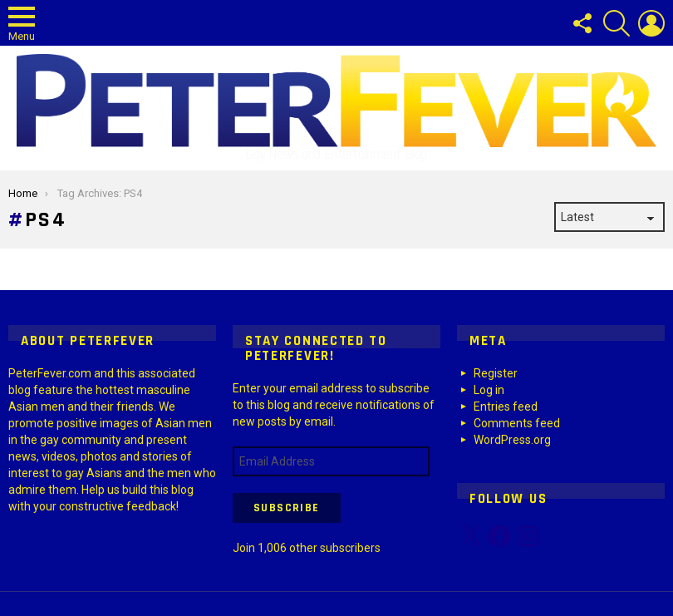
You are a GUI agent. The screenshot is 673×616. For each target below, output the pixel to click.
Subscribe (287, 508)
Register (496, 373)
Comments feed (517, 423)
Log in (489, 390)
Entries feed (506, 407)
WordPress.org (512, 440)
